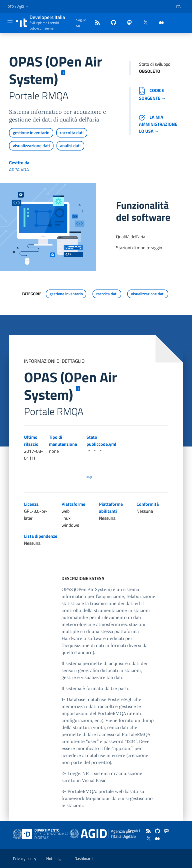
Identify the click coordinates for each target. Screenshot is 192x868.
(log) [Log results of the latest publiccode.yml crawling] (89, 477)
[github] (111, 23)
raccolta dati (72, 133)
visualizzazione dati (31, 146)
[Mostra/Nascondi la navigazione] (10, 22)
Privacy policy (25, 858)
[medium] (159, 23)
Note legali (55, 858)
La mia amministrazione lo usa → (158, 124)
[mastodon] (127, 23)
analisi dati (70, 146)
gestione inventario (31, 133)
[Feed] (95, 23)
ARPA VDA (19, 170)
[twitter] (143, 23)
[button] (18, 6)
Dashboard (83, 858)
